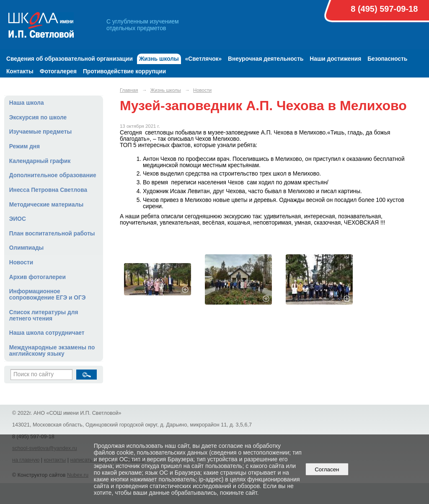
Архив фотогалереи (37, 277)
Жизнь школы (159, 59)
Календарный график (40, 161)
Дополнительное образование (53, 175)
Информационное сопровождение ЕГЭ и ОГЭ (48, 295)
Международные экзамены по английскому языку (52, 351)
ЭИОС (18, 219)
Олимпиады (27, 248)
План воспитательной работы (52, 234)
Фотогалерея (58, 71)
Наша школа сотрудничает (47, 333)
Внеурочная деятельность (266, 59)
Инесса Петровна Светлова (48, 190)
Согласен (327, 469)
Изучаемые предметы (40, 132)
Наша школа (27, 103)
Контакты (20, 71)
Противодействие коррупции (124, 71)
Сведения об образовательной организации (70, 59)
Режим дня (25, 146)
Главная (129, 90)
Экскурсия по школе (38, 118)
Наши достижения (335, 59)
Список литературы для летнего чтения (44, 315)
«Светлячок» (203, 59)
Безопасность (387, 59)
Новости (21, 262)
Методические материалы (46, 205)
